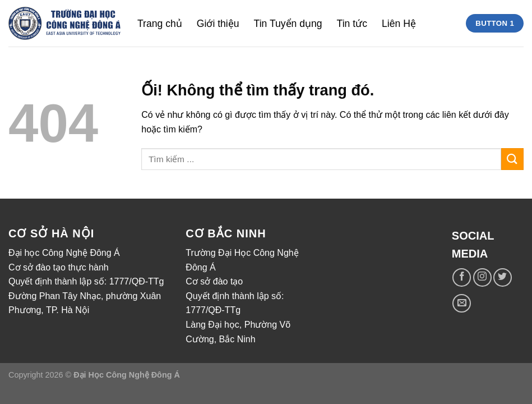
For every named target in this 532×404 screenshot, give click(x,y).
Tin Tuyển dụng (288, 24)
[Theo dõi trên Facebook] (462, 277)
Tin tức (352, 24)
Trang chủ (160, 24)
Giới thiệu (218, 24)
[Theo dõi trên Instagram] (482, 277)
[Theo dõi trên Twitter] (503, 277)
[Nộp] (512, 159)
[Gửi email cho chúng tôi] (462, 303)
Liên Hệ (399, 24)
